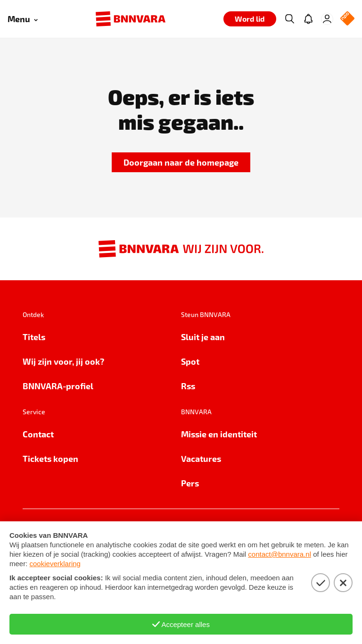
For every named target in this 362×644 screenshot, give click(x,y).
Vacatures (201, 458)
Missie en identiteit (219, 434)
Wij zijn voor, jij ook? (63, 361)
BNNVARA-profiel (58, 386)
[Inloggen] (327, 19)
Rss (188, 386)
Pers (190, 483)
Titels (34, 337)
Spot (190, 361)
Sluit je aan (203, 337)
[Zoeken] (289, 19)
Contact (38, 434)
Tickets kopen (50, 458)
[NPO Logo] (347, 19)
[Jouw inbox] (308, 19)
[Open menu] (23, 19)
